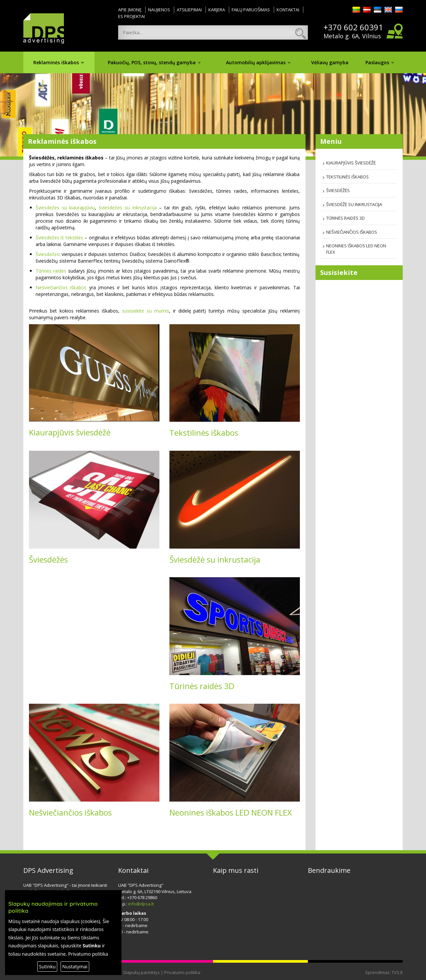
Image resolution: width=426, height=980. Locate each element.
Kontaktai (288, 10)
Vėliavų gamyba (330, 62)
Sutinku (47, 967)
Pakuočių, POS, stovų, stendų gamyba (154, 62)
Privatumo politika (182, 972)
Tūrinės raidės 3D (202, 686)
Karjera (217, 10)
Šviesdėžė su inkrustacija (215, 559)
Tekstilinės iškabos (204, 433)
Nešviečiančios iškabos (61, 287)
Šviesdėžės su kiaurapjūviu (65, 208)
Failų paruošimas (251, 10)
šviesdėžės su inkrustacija (128, 208)
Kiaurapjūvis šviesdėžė (70, 432)
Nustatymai (75, 967)
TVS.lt (397, 972)
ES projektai (131, 16)
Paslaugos (380, 62)
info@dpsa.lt (141, 904)
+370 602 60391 (353, 27)
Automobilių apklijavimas (258, 62)
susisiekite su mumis (146, 311)
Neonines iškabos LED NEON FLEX (231, 812)
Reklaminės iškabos (59, 62)
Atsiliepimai (189, 10)
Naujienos (159, 10)
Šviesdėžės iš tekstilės (59, 238)
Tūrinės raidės (51, 271)
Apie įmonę (130, 10)
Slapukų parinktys (141, 972)
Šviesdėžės (47, 254)
